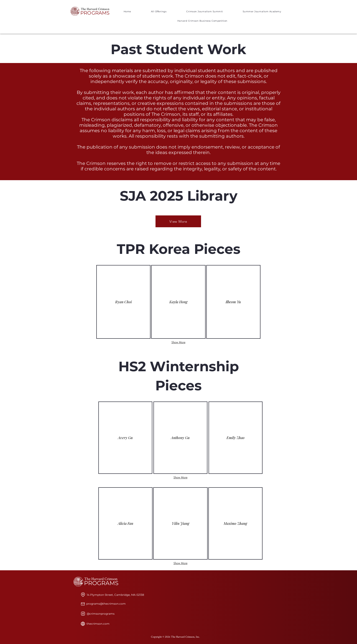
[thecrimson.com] (98, 624)
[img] (180, 438)
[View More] (178, 221)
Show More (178, 342)
